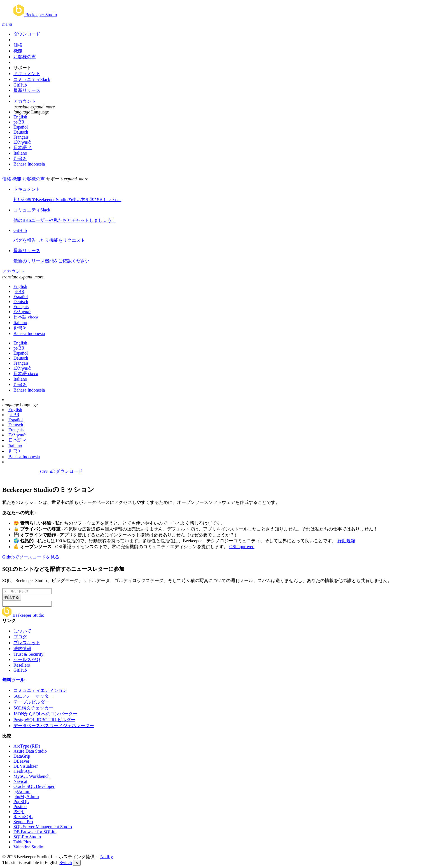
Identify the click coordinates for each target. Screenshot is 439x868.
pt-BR (19, 122)
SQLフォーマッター (33, 696)
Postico (20, 807)
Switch (66, 863)
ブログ (20, 637)
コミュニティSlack (32, 79)
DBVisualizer (26, 766)
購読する (12, 597)
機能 (18, 51)
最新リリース (27, 90)
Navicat (20, 781)
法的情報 (22, 649)
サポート (22, 68)
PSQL (19, 812)
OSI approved (242, 547)
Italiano (20, 153)
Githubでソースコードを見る (31, 557)
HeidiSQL (23, 771)
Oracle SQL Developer (34, 786)
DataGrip (22, 756)
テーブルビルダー (31, 702)
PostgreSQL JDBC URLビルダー (44, 720)
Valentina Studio (28, 847)
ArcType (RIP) (27, 746)
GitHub (20, 85)
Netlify (107, 857)
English (20, 117)
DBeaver (21, 761)
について (22, 631)
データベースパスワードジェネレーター (54, 726)
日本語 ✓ (23, 147)
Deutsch (21, 132)
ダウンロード (27, 34)
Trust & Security (28, 654)
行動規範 (346, 541)
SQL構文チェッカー (33, 708)
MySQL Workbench (31, 776)
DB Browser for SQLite (35, 832)
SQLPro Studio (27, 837)
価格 (18, 45)
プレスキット (27, 643)
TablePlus (22, 842)
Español (21, 127)
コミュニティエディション (40, 690)
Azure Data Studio (30, 751)
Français (21, 137)
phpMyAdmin (26, 796)
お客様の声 (25, 57)
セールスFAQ (27, 659)
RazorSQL (23, 817)
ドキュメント (27, 74)
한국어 (20, 158)
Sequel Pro (23, 822)
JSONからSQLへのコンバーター (45, 714)
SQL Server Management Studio (43, 827)
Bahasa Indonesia (29, 164)
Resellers (22, 665)
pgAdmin (22, 791)
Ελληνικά (22, 142)
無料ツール (13, 680)
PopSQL (21, 801)
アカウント (25, 101)
